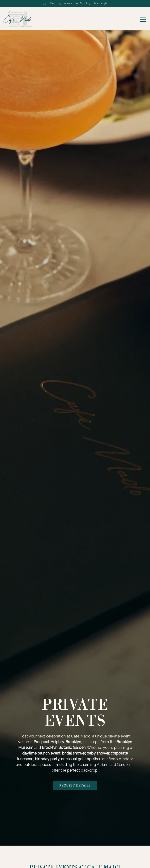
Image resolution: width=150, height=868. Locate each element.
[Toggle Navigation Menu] (143, 20)
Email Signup (75, 863)
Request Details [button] (75, 785)
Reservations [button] (75, 851)
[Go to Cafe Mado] (75, 3)
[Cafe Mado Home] (18, 18)
